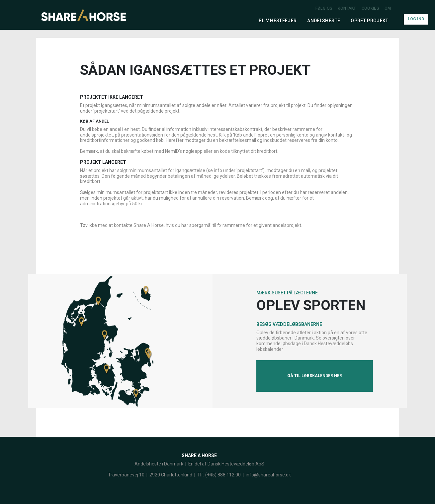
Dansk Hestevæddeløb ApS (236, 464)
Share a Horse (199, 455)
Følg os (324, 8)
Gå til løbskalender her (315, 376)
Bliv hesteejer (278, 21)
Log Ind (416, 19)
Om (388, 8)
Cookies (370, 8)
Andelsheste (324, 21)
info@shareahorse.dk (268, 475)
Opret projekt (370, 21)
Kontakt (347, 8)
